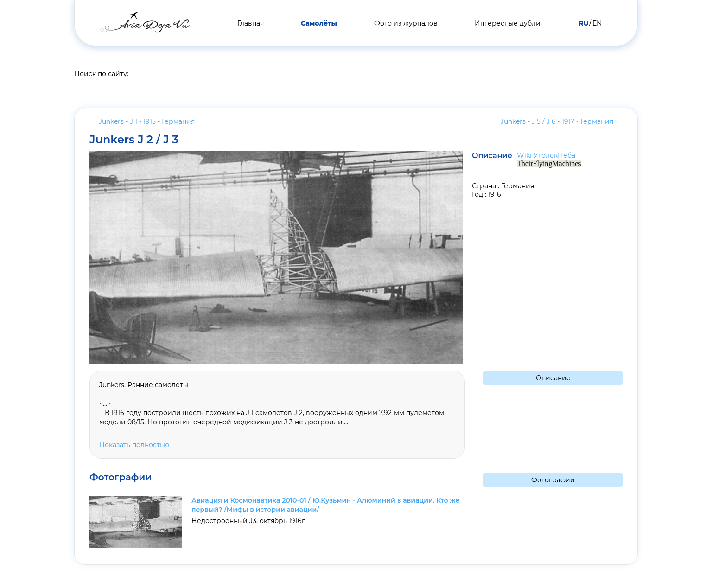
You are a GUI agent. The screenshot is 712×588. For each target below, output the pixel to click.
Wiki (524, 155)
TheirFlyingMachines (549, 163)
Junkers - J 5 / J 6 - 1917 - (557, 121)
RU (583, 23)
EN (597, 23)
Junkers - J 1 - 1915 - (147, 121)
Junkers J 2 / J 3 (134, 140)
